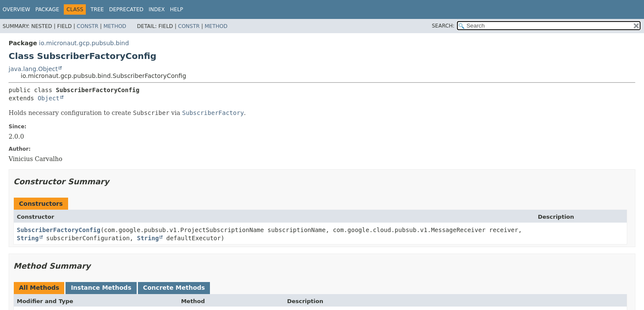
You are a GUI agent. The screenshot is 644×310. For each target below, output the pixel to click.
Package (47, 9)
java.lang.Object (33, 69)
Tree (97, 9)
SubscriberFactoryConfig (59, 230)
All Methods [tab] (39, 288)
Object (48, 98)
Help (177, 9)
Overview (16, 9)
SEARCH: (443, 26)
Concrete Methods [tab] (174, 288)
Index (157, 9)
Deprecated (126, 9)
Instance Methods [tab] (101, 288)
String (28, 238)
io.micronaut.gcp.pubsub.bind (84, 43)
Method (115, 26)
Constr (88, 26)
